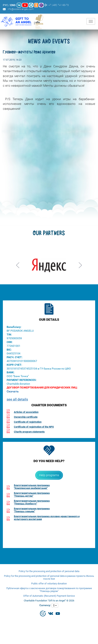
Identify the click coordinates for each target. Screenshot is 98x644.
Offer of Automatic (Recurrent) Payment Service (49, 596)
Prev (18, 264)
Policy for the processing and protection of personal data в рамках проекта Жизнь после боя (49, 577)
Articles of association (26, 412)
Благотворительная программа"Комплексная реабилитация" (32, 487)
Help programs (49, 475)
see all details (17, 399)
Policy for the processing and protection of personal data (49, 571)
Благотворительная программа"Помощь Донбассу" (32, 502)
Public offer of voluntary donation (49, 584)
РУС (5, 5)
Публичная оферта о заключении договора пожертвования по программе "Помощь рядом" (49, 590)
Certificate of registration (28, 422)
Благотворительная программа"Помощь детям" (32, 494)
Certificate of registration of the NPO (34, 427)
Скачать (13, 391)
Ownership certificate (26, 417)
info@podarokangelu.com (21, 9)
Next (80, 264)
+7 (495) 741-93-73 (59, 5)
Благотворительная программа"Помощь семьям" (32, 510)
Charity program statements (29, 432)
